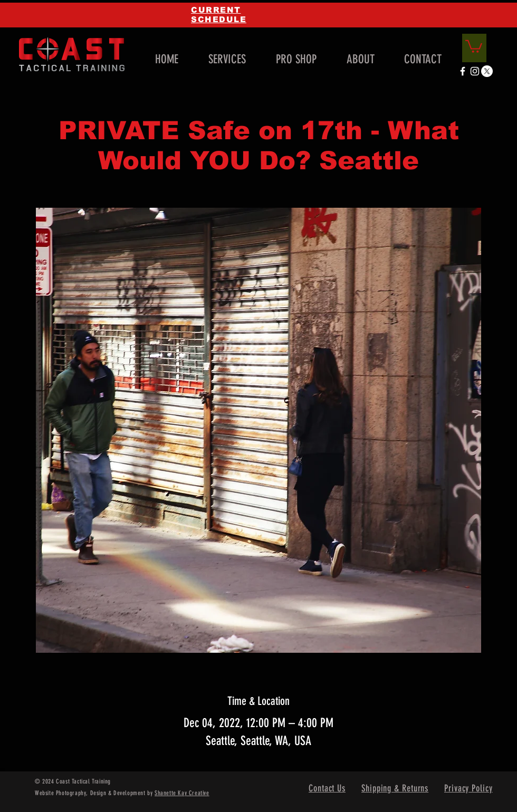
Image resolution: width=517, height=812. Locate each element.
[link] (474, 46)
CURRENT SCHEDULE (219, 14)
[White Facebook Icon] (463, 71)
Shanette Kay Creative (182, 793)
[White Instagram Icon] (475, 71)
